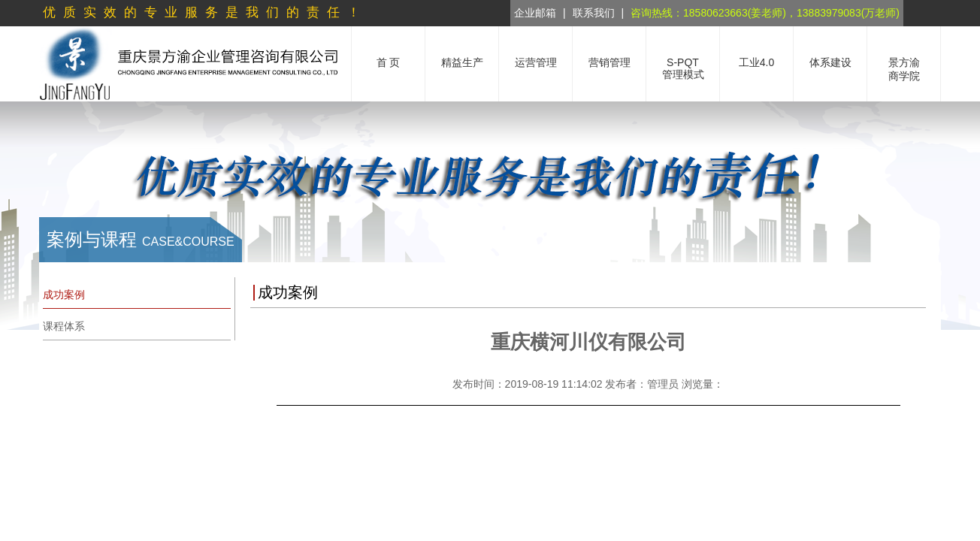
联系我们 (594, 13)
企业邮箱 (535, 13)
